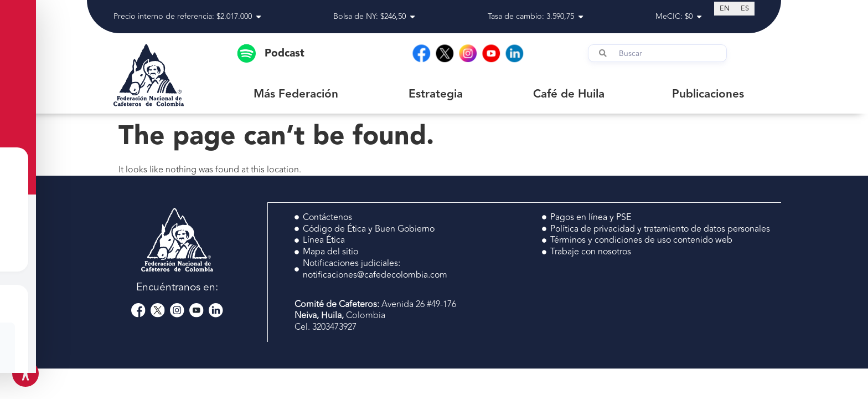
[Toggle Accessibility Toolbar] (25, 374)
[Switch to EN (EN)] (725, 8)
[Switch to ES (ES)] (745, 8)
